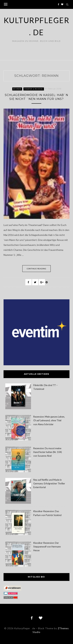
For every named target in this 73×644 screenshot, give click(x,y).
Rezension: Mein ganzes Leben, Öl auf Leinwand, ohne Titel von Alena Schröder (49, 420)
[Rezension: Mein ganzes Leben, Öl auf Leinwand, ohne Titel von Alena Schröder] (18, 428)
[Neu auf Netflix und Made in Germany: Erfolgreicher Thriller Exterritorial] (18, 491)
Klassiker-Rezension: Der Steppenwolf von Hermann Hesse (47, 547)
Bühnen (17, 89)
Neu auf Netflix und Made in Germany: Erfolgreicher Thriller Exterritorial (49, 483)
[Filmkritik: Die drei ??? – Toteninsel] (18, 397)
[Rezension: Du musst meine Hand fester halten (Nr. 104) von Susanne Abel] (18, 460)
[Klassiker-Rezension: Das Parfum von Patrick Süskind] (18, 523)
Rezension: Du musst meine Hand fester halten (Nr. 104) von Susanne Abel (48, 452)
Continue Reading (36, 269)
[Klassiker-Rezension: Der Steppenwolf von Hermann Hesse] (18, 555)
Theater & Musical (34, 89)
